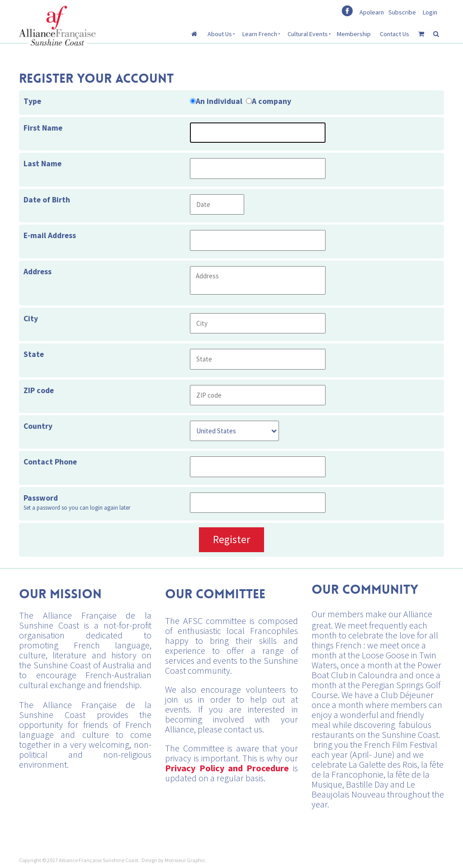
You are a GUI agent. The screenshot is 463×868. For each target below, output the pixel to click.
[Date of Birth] (217, 204)
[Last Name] (258, 168)
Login (430, 12)
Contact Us (394, 34)
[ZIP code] (258, 395)
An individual (219, 101)
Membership (354, 34)
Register (231, 539)
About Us (220, 34)
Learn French (260, 34)
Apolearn (372, 12)
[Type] (193, 101)
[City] (258, 323)
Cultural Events (308, 34)
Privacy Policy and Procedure (227, 768)
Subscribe (402, 12)
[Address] (258, 280)
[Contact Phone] (258, 467)
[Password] (258, 503)
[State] (258, 359)
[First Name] (258, 133)
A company (272, 101)
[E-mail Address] (258, 240)
